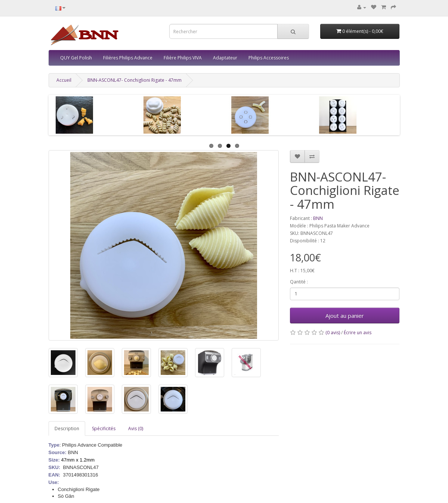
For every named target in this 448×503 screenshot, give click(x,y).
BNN (318, 218)
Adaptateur (225, 58)
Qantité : (299, 282)
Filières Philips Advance (128, 58)
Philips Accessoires (269, 58)
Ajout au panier (345, 316)
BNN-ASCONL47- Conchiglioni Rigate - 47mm (135, 80)
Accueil (64, 80)
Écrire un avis (358, 333)
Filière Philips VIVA (183, 58)
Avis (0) (136, 429)
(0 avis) (333, 333)
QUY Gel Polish (76, 58)
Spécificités (104, 429)
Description (67, 429)
